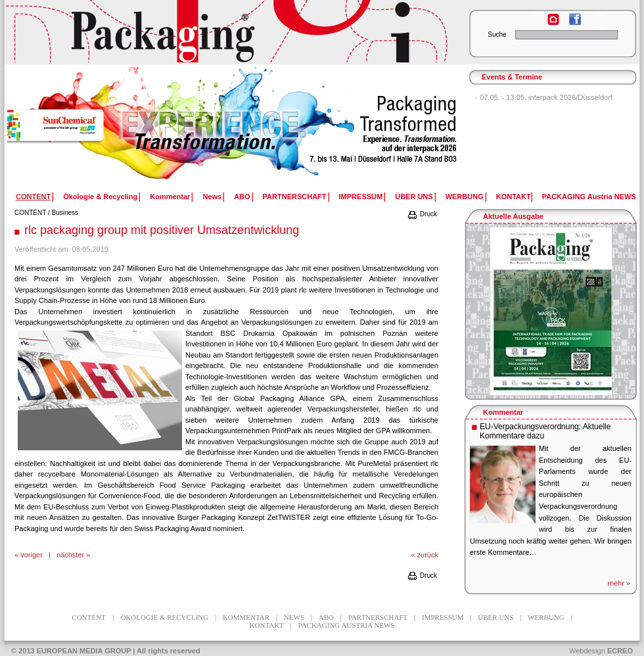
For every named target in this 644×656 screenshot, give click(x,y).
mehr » (619, 583)
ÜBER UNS (414, 197)
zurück (428, 555)
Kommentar (170, 197)
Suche (497, 35)
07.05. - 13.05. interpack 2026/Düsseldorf (546, 97)
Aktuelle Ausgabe (513, 216)
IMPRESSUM (361, 197)
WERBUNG (465, 197)
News (212, 197)
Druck (422, 214)
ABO (242, 197)
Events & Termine (512, 77)
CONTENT (30, 213)
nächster (70, 555)
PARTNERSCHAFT (295, 197)
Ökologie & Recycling (100, 197)
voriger (32, 555)
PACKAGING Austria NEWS (589, 197)
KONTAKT (514, 197)
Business (65, 213)
